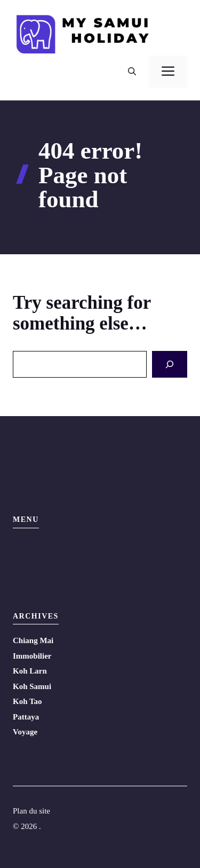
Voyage (25, 732)
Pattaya (26, 717)
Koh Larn (30, 671)
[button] (132, 72)
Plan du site (31, 811)
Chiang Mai (33, 640)
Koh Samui (32, 686)
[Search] (170, 365)
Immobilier (32, 656)
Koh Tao (27, 701)
